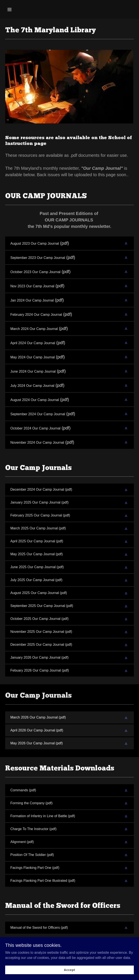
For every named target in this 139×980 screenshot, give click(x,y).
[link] (69, 243)
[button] (20, 9)
